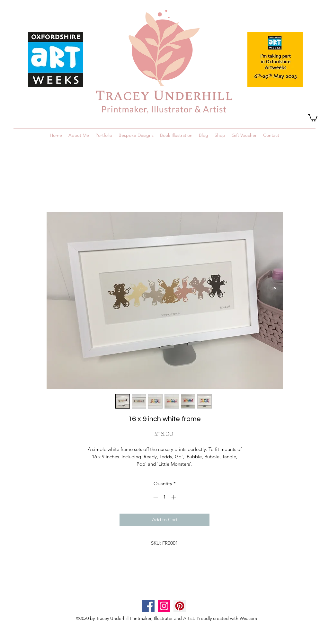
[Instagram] (164, 606)
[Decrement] (155, 497)
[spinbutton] (165, 497)
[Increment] (174, 497)
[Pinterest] (180, 606)
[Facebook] (148, 606)
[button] (313, 117)
